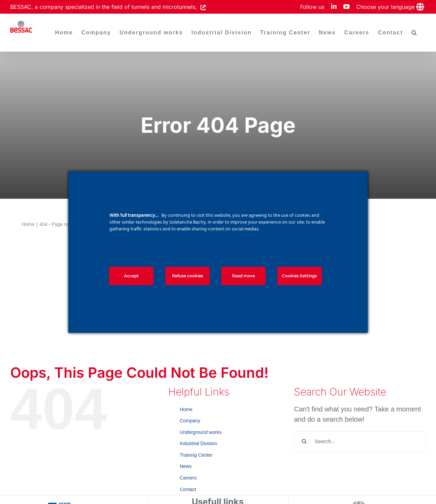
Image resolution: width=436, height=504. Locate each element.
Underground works (201, 432)
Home (186, 409)
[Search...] (360, 441)
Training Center (196, 455)
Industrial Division (199, 443)
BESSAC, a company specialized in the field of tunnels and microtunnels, (105, 7)
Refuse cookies (188, 276)
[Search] (304, 441)
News (186, 466)
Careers (188, 478)
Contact (188, 489)
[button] (414, 33)
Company (190, 421)
